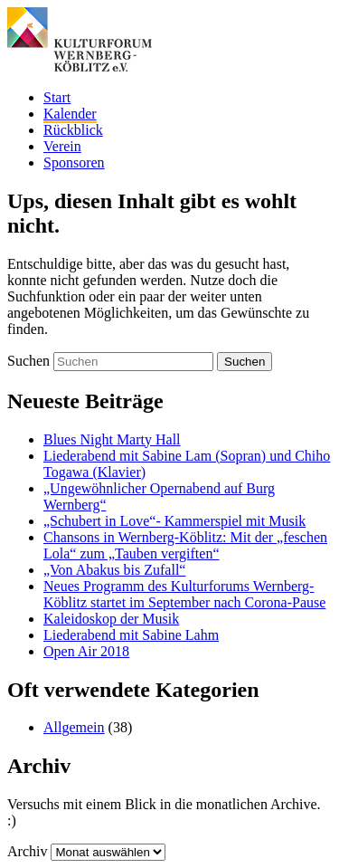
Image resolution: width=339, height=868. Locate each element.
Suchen (28, 361)
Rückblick (73, 130)
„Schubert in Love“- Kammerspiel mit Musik (174, 521)
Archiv (27, 851)
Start (57, 97)
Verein (62, 146)
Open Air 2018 (86, 651)
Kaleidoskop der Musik (111, 619)
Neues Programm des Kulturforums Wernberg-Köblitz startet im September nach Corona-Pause (184, 594)
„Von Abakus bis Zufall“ (114, 570)
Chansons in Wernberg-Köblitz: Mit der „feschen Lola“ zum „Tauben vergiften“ (185, 545)
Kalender (70, 114)
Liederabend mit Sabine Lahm (131, 635)
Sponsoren (74, 162)
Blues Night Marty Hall (112, 439)
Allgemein (74, 727)
